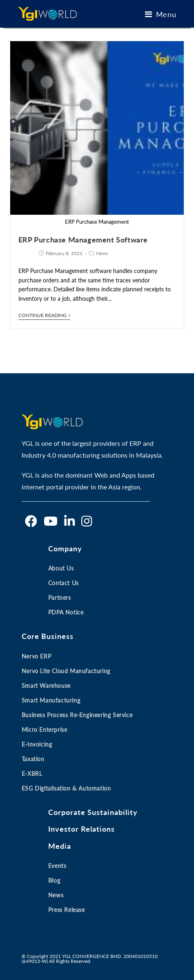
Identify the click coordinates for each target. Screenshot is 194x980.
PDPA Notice (66, 612)
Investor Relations (81, 829)
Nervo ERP (36, 656)
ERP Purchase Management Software (83, 240)
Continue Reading (44, 315)
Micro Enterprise (45, 730)
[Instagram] (87, 521)
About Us (61, 568)
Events (57, 866)
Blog (54, 880)
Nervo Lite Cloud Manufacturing (66, 671)
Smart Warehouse (46, 686)
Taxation (33, 759)
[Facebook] (31, 521)
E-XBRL (32, 774)
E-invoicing (37, 744)
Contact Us (64, 583)
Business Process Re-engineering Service (77, 715)
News (102, 253)
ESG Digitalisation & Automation (66, 788)
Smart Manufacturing (51, 700)
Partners (60, 598)
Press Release (67, 910)
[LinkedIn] (69, 521)
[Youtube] (51, 521)
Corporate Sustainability (93, 812)
